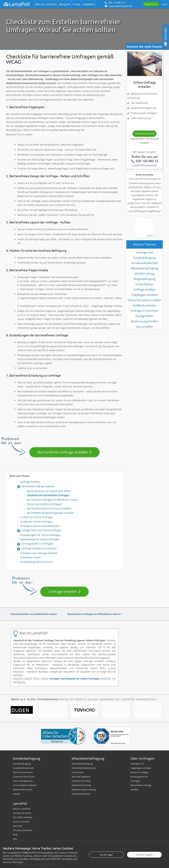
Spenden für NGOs (22, 813)
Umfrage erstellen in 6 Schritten (39, 548)
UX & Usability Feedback (25, 785)
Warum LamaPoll (46, 4)
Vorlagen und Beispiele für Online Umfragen (75, 679)
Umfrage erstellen (30, 482)
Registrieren (151, 4)
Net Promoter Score (23, 772)
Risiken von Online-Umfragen (36, 522)
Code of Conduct (21, 822)
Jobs (15, 839)
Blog (15, 835)
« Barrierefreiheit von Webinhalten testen (33, 614)
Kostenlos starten (144, 134)
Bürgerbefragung (145, 279)
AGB (15, 847)
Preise (76, 4)
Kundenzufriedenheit (145, 263)
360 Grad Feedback (81, 777)
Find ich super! (144, 864)
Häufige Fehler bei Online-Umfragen (42, 530)
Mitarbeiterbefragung (144, 268)
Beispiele (65, 4)
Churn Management (23, 781)
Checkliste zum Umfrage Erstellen (39, 553)
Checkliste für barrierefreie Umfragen (48, 495)
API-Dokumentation (23, 830)
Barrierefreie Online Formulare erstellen (49, 509)
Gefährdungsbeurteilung (84, 789)
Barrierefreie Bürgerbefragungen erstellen (50, 513)
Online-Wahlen (144, 284)
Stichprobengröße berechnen (36, 562)
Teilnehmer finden (30, 557)
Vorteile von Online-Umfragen (37, 517)
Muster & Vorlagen (140, 772)
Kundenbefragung (144, 258)
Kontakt (17, 843)
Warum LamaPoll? (22, 809)
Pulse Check (77, 772)
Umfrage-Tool (145, 252)
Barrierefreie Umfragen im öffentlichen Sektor (52, 500)
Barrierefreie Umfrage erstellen (63, 452)
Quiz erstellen (145, 327)
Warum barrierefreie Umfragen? (45, 504)
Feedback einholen (144, 305)
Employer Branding (81, 781)
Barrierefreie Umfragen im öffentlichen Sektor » (95, 614)
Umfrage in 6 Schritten (145, 311)
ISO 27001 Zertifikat (22, 817)
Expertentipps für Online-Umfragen (40, 539)
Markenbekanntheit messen (23, 792)
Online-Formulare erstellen (144, 300)
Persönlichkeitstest (81, 794)
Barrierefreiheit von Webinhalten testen (49, 491)
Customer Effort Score (24, 777)
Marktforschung (144, 274)
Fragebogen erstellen (145, 295)
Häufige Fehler (144, 316)
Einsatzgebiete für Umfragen (38, 544)
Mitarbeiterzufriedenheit (84, 768)
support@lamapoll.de (144, 165)
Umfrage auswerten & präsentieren (40, 526)
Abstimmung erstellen (144, 321)
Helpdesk (89, 4)
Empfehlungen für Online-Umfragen (40, 535)
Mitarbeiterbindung (81, 785)
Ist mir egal (106, 864)
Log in (165, 4)
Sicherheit (18, 826)
